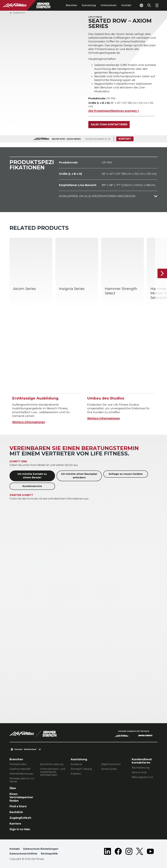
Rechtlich (16, 812)
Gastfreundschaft (20, 769)
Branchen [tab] (71, 5)
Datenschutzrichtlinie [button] (23, 854)
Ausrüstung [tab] (89, 5)
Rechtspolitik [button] (49, 854)
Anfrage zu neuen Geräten (126, 474)
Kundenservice (32, 486)
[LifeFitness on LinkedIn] (108, 852)
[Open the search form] (149, 5)
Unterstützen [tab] (109, 5)
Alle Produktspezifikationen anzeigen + (114, 111)
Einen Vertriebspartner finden (21, 797)
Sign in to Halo (20, 829)
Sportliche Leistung (52, 764)
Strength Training (81, 769)
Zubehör (76, 774)
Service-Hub (139, 772)
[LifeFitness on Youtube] (150, 852)
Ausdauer (77, 764)
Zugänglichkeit (20, 818)
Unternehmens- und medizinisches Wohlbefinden (52, 772)
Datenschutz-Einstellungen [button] (41, 849)
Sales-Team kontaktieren (109, 124)
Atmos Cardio (109, 769)
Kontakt (126, 5)
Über (13, 788)
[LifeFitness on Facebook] (118, 852)
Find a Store (18, 806)
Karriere (15, 824)
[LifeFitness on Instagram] (129, 852)
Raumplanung (141, 768)
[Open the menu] (157, 5)
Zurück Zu (17, 13)
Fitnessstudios (18, 764)
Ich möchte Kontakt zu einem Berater (32, 476)
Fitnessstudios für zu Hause (22, 780)
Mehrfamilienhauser (22, 774)
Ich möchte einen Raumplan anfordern (79, 476)
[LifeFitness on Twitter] (140, 852)
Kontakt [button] (15, 849)
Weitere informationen (29, 422)
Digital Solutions (111, 764)
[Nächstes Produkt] (162, 273)
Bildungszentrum (142, 777)
